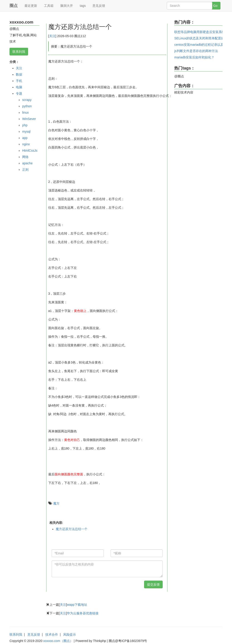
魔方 (56, 503)
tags (83, 6)
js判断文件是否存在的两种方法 (196, 51)
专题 (19, 93)
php (25, 125)
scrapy (27, 100)
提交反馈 (153, 584)
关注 (19, 68)
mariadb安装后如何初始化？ (194, 57)
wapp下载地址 (77, 605)
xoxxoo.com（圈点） (58, 641)
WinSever (29, 119)
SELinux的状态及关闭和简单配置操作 (201, 38)
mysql (26, 132)
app (25, 138)
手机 (19, 81)
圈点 (14, 6)
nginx (26, 144)
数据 (19, 74)
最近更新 (31, 6)
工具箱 (49, 6)
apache (27, 163)
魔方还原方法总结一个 (72, 529)
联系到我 (19, 52)
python (27, 106)
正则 (25, 170)
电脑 (19, 87)
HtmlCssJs (30, 151)
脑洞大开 (67, 6)
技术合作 (52, 634)
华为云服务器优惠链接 (83, 613)
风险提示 (70, 634)
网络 (25, 157)
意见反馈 (99, 6)
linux (25, 113)
